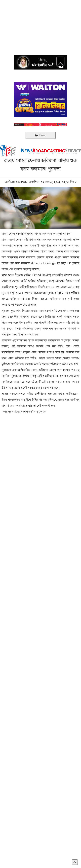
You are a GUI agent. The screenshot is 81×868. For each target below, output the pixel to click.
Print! (41, 135)
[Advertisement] (40, 23)
